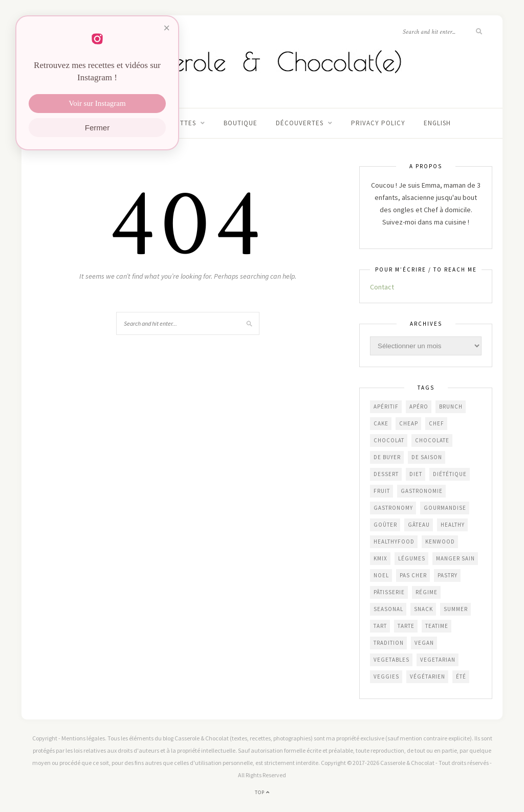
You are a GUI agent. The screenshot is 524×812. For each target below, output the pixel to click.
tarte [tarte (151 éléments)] (406, 626)
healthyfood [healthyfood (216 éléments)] (394, 542)
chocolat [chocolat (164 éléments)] (389, 440)
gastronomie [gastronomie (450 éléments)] (422, 491)
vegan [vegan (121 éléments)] (424, 643)
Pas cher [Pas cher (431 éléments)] (413, 575)
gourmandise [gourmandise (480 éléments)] (445, 508)
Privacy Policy (378, 123)
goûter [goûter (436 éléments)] (385, 525)
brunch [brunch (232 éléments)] (451, 407)
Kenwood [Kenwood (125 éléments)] (440, 542)
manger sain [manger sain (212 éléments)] (455, 558)
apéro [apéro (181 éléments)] (419, 407)
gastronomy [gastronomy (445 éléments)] (393, 508)
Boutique (241, 123)
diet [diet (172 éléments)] (416, 474)
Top (262, 792)
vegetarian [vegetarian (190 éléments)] (438, 660)
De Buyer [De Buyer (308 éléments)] (387, 457)
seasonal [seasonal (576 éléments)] (388, 609)
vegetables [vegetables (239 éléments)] (391, 660)
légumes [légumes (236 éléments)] (412, 558)
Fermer (97, 128)
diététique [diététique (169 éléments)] (450, 474)
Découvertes (300, 123)
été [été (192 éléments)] (461, 676)
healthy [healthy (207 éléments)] (453, 525)
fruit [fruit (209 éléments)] (382, 491)
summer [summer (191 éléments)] (456, 609)
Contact (382, 287)
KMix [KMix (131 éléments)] (380, 558)
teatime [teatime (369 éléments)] (437, 626)
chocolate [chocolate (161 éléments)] (432, 440)
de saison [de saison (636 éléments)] (427, 457)
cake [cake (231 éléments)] (381, 423)
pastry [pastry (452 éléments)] (447, 575)
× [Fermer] (167, 28)
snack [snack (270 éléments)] (423, 609)
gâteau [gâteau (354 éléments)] (419, 525)
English (437, 123)
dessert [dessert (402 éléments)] (386, 474)
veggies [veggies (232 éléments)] (386, 676)
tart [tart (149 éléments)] (380, 626)
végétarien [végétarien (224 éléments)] (428, 676)
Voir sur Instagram (97, 103)
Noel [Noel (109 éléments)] (381, 575)
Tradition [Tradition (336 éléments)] (389, 643)
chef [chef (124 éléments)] (436, 423)
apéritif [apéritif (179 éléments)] (386, 407)
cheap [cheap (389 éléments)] (409, 423)
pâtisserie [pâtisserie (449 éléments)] (389, 592)
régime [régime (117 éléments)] (427, 592)
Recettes (179, 123)
